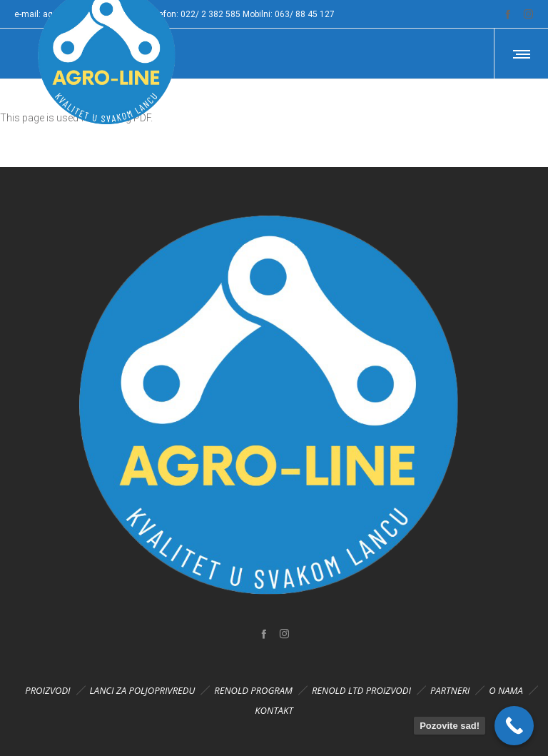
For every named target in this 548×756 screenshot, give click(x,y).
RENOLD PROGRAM (253, 690)
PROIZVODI (47, 690)
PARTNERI (450, 690)
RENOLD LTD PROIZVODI (361, 690)
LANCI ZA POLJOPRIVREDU (143, 690)
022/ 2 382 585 (210, 14)
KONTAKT (274, 710)
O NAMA (506, 690)
